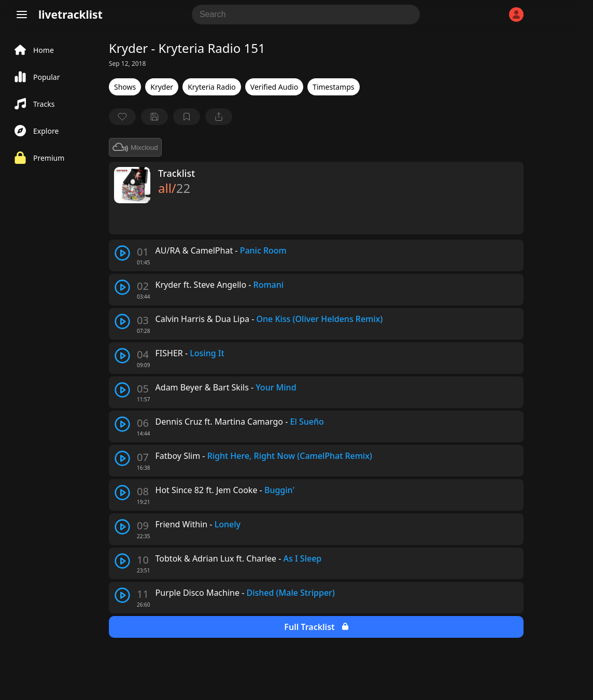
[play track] (122, 253)
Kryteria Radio (212, 87)
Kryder (162, 87)
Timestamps (333, 87)
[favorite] (122, 117)
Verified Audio (274, 87)
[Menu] (22, 15)
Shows (125, 87)
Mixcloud (135, 147)
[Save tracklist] (154, 117)
